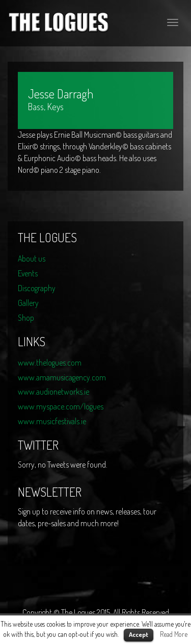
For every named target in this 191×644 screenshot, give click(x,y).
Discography (37, 288)
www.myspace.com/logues (61, 406)
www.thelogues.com (50, 363)
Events (28, 273)
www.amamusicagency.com (62, 377)
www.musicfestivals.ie (52, 421)
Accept (139, 634)
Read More (174, 634)
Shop (26, 318)
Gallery (28, 303)
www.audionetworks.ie (53, 392)
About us (32, 259)
